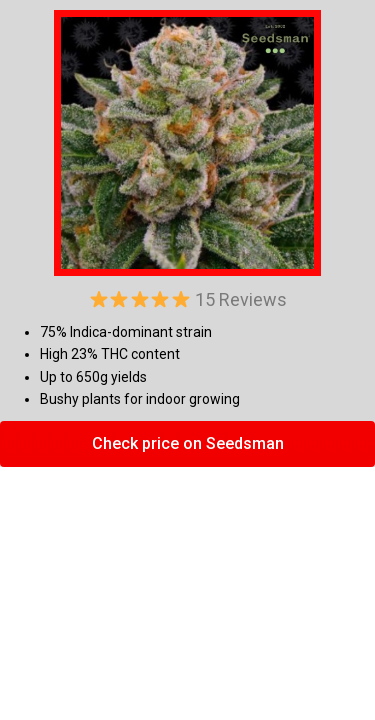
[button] (187, 444)
